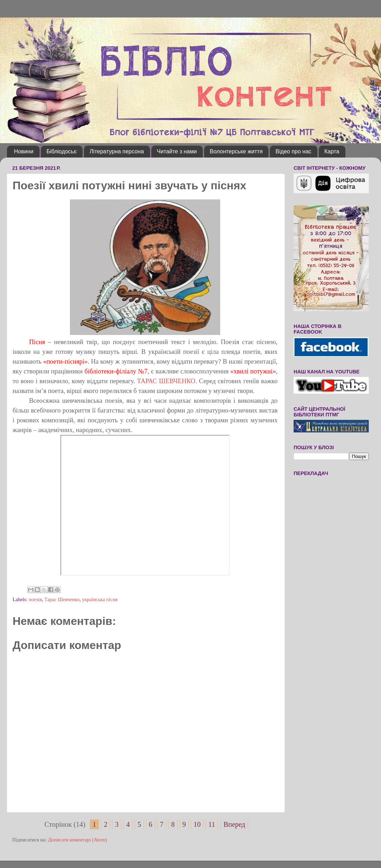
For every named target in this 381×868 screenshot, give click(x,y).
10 (197, 824)
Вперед (234, 824)
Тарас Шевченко (62, 599)
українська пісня (100, 599)
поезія (35, 599)
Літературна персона (117, 151)
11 (212, 824)
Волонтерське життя (236, 151)
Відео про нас (293, 151)
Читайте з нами (177, 151)
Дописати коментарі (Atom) (77, 840)
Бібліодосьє (62, 151)
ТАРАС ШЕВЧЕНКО (166, 381)
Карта (332, 151)
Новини (24, 151)
